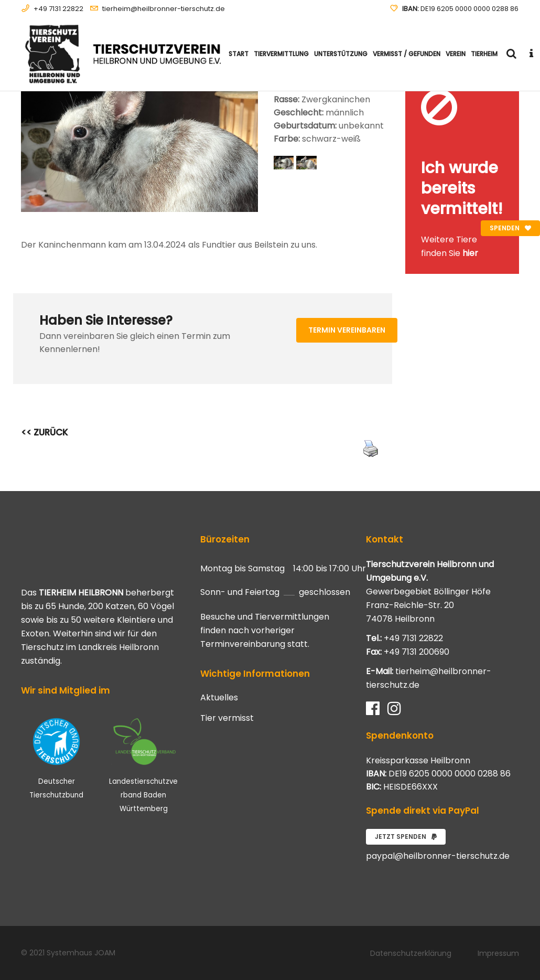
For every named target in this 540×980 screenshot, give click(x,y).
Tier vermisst (227, 718)
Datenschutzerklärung (411, 953)
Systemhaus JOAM (81, 953)
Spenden (510, 228)
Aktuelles (219, 698)
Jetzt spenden (406, 837)
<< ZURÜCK (45, 432)
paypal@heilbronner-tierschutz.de (438, 856)
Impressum (498, 953)
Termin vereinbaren (347, 330)
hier (470, 253)
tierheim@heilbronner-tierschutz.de (164, 9)
